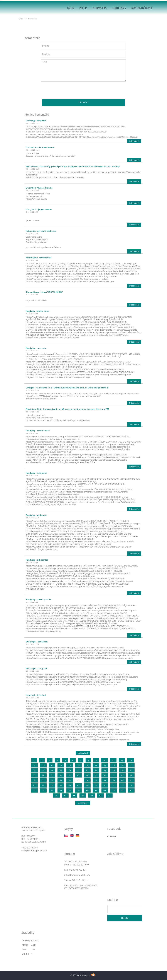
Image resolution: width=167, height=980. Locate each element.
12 (122, 760)
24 (122, 765)
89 (83, 795)
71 (114, 785)
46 (105, 775)
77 (61, 790)
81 (96, 790)
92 (109, 795)
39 (43, 775)
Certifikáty (119, 8)
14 (34, 765)
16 (52, 765)
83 (114, 790)
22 (105, 765)
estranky (112, 836)
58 (105, 780)
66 (70, 785)
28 (52, 770)
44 (87, 775)
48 (122, 775)
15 (43, 765)
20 (87, 765)
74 (34, 790)
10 (104, 760)
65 (61, 785)
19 (78, 765)
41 (61, 775)
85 (131, 790)
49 (131, 775)
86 (56, 795)
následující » (83, 803)
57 (96, 780)
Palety (83, 8)
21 (96, 765)
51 (43, 780)
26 (34, 770)
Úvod (71, 8)
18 (70, 765)
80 (87, 790)
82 (105, 790)
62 (34, 785)
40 (52, 775)
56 (87, 780)
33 (96, 770)
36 (122, 770)
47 (114, 775)
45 (96, 775)
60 (122, 780)
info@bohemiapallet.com (34, 850)
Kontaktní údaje (142, 8)
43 (78, 775)
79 (78, 790)
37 (131, 770)
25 (131, 765)
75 (43, 790)
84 (122, 790)
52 (52, 780)
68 (87, 785)
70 (105, 785)
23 (114, 765)
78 (70, 790)
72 (122, 785)
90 (92, 795)
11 (113, 760)
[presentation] (84, 89)
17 (61, 765)
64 (52, 785)
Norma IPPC (100, 8)
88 (74, 795)
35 (114, 770)
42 (70, 775)
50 (34, 780)
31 (78, 770)
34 (105, 770)
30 (70, 770)
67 (78, 785)
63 (43, 785)
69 (96, 785)
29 (61, 770)
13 (131, 760)
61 (131, 780)
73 (131, 785)
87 (65, 795)
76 (52, 790)
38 (34, 775)
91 (100, 795)
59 (114, 780)
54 (70, 780)
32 (87, 770)
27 (43, 770)
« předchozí (83, 753)
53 (61, 780)
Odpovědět (134, 141)
